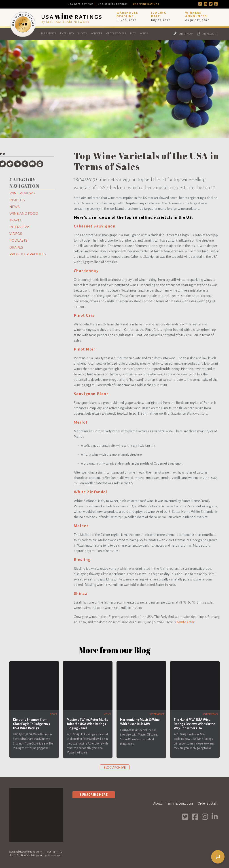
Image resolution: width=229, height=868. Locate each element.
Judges (82, 34)
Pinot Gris (84, 315)
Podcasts (18, 240)
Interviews (20, 227)
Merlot (81, 422)
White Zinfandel (91, 492)
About (157, 803)
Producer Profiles (28, 254)
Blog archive (115, 768)
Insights (17, 200)
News (15, 207)
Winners (97, 34)
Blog (133, 34)
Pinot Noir (85, 349)
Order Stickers (116, 34)
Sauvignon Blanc (91, 394)
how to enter (186, 622)
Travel (16, 220)
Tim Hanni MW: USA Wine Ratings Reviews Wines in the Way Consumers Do (194, 724)
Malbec (81, 526)
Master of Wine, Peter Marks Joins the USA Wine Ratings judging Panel (87, 724)
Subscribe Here (94, 795)
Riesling (82, 560)
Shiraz (81, 594)
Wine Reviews (22, 193)
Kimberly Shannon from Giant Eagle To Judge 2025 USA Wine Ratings (32, 724)
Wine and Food (24, 214)
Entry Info (67, 34)
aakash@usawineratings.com (26, 852)
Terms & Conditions (180, 803)
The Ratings (48, 34)
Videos (16, 234)
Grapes (16, 247)
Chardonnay (86, 271)
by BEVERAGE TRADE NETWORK (66, 22)
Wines (144, 34)
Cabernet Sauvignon (95, 226)
